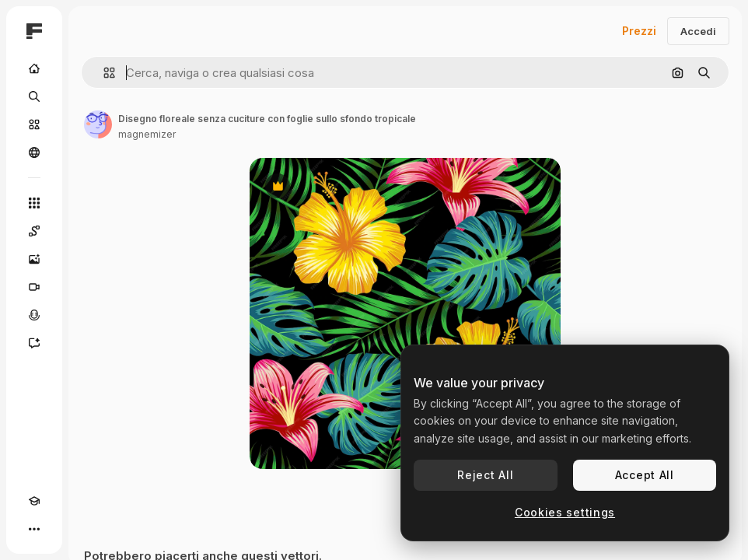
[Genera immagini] (34, 259)
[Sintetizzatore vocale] (34, 315)
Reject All (485, 475)
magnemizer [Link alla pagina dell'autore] (147, 134)
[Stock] (34, 124)
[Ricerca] (34, 96)
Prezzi (639, 31)
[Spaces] (34, 231)
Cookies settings (565, 512)
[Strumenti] (34, 203)
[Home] (34, 68)
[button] (103, 73)
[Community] (34, 152)
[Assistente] (34, 343)
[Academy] (34, 501)
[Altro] (34, 529)
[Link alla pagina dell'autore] (98, 124)
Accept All (645, 475)
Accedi (698, 31)
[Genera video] (34, 287)
